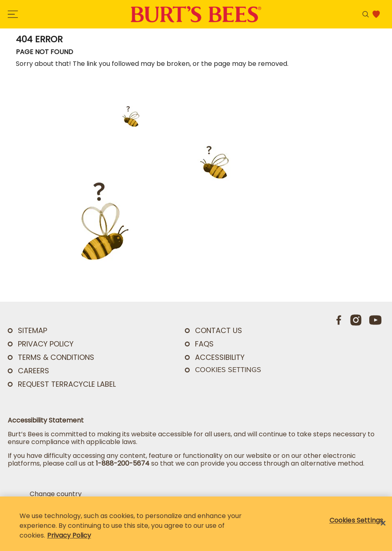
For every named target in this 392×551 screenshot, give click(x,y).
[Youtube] (375, 320)
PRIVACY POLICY (46, 344)
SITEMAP (32, 330)
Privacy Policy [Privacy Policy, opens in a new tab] (69, 535)
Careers (34, 371)
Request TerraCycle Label (67, 384)
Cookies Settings (228, 370)
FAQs (204, 344)
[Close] (383, 523)
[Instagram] (356, 320)
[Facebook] (339, 320)
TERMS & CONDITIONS (56, 357)
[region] (196, 524)
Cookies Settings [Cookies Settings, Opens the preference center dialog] (356, 520)
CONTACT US (219, 330)
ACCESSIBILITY (220, 357)
